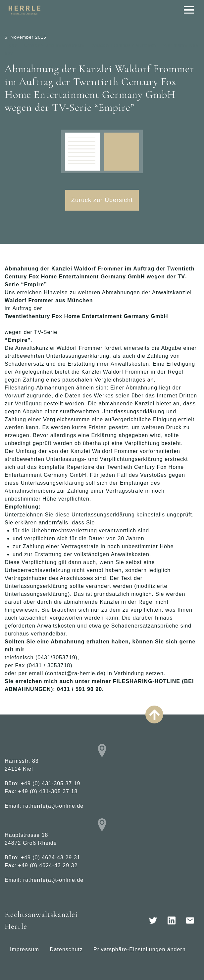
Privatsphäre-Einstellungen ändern (139, 949)
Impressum (25, 949)
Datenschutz (66, 949)
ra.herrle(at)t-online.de (53, 806)
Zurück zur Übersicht (102, 200)
